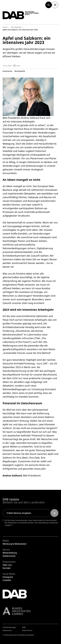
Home (5, 27)
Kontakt (7, 568)
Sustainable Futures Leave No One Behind (27, 353)
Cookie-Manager (9, 627)
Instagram (8, 577)
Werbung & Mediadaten (15, 544)
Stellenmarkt (9, 556)
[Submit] (54, 513)
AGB (24, 627)
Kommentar (7, 71)
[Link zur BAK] (31, 611)
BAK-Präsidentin (32, 476)
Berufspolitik (20, 71)
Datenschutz (27, 630)
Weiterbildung (10, 553)
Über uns (7, 565)
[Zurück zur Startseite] (21, 15)
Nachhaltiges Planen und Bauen (20, 241)
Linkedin (7, 580)
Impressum (7, 630)
